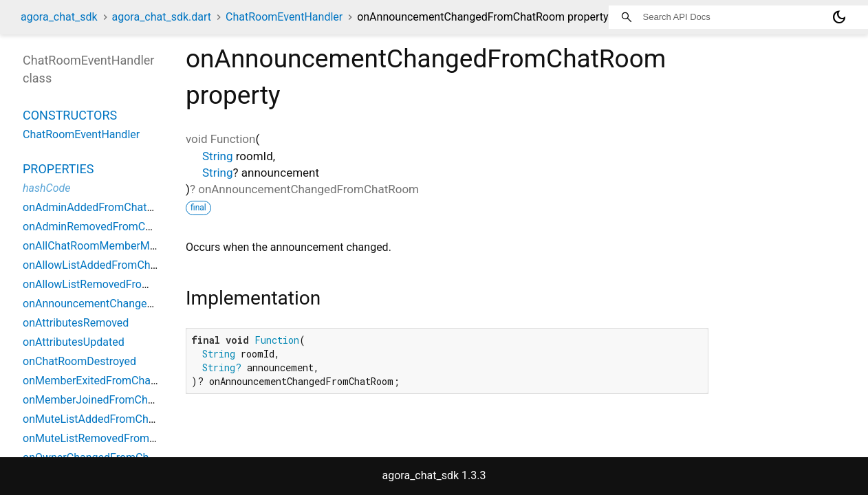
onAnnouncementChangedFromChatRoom (127, 304)
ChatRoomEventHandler (284, 17)
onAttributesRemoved (76, 323)
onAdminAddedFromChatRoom (99, 207)
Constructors (70, 115)
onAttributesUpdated (74, 342)
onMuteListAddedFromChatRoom (105, 419)
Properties (58, 169)
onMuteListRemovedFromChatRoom (112, 438)
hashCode (46, 188)
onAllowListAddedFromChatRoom (106, 265)
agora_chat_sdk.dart (162, 17)
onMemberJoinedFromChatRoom (105, 400)
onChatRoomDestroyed (79, 361)
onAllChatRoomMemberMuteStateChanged (129, 246)
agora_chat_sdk (59, 17)
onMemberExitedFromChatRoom (103, 381)
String (217, 156)
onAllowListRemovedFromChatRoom (113, 284)
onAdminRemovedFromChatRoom (106, 227)
